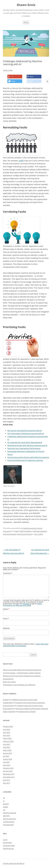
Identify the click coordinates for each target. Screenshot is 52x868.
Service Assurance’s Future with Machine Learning (28, 457)
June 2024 (6, 729)
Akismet (26, 604)
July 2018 (6, 762)
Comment (8, 573)
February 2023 (8, 741)
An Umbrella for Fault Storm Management (25, 442)
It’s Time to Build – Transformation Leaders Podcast (22, 673)
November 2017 (9, 777)
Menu (26, 22)
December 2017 (9, 774)
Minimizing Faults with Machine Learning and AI (27, 445)
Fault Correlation (26, 531)
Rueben (6, 700)
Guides (5, 807)
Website (6, 628)
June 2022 (6, 744)
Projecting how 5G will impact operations (30, 703)
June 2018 (6, 765)
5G (4, 798)
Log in (5, 840)
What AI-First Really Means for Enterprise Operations (22, 670)
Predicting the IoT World (27, 712)
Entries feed (7, 843)
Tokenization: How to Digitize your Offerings (19, 685)
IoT (4, 810)
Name (6, 609)
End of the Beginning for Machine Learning (25, 460)
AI (22, 528)
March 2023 (7, 738)
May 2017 (6, 783)
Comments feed (9, 846)
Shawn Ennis (26, 5)
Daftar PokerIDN (9, 712)
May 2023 (6, 735)
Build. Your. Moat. (9, 682)
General (6, 804)
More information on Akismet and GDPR (22, 604)
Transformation (9, 822)
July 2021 (6, 756)
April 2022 (7, 747)
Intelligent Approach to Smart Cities (24, 700)
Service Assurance (9, 819)
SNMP (21, 161)
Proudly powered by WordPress (14, 863)
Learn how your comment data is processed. (26, 645)
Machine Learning (30, 528)
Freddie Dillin (8, 703)
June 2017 (6, 780)
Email (6, 619)
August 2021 (7, 753)
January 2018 (8, 771)
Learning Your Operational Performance (24, 448)
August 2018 (7, 759)
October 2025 (8, 726)
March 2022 (7, 750)
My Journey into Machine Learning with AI (25, 431)
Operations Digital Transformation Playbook (32, 709)
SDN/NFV (6, 816)
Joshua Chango (8, 706)
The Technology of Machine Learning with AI (26, 434)
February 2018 (8, 768)
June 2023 (6, 732)
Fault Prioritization (10, 534)
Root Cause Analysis (25, 534)
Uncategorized (8, 825)
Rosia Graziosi (8, 709)
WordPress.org (8, 849)
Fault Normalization (40, 531)
